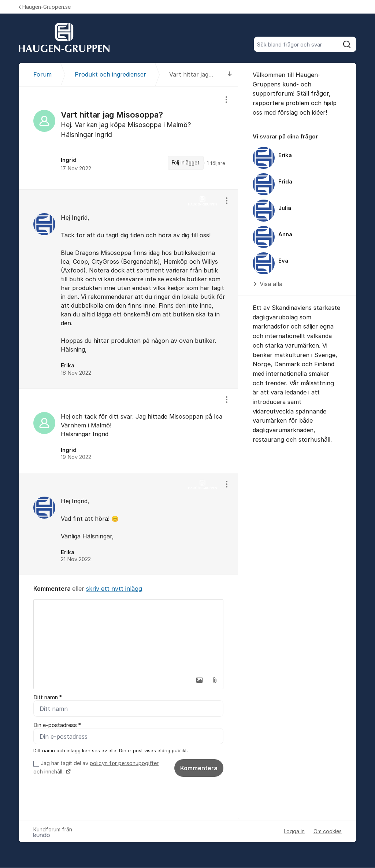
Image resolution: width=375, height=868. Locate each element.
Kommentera (199, 768)
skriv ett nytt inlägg (114, 589)
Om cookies (328, 832)
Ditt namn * (48, 697)
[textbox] (128, 636)
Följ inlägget (186, 163)
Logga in (294, 832)
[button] (199, 680)
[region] (128, 138)
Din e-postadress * (57, 725)
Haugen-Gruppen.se (45, 7)
